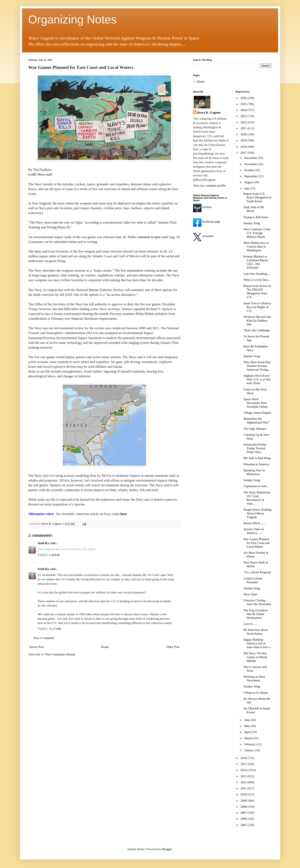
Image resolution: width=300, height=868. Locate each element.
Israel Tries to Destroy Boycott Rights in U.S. (257, 307)
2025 (244, 104)
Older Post (173, 647)
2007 (244, 813)
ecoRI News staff (40, 174)
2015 (244, 764)
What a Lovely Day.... (257, 280)
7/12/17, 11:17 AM (49, 629)
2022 (244, 122)
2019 (244, 140)
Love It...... (250, 624)
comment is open (149, 237)
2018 (244, 147)
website (202, 207)
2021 (244, 128)
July (247, 188)
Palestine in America (256, 464)
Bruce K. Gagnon (209, 113)
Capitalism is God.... (256, 486)
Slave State (251, 594)
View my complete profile (209, 186)
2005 (244, 825)
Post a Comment (44, 638)
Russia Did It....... (254, 523)
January (249, 750)
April (248, 732)
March (249, 738)
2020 (244, 134)
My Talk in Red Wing (257, 458)
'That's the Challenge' (257, 330)
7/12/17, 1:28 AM (49, 555)
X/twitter (203, 236)
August (249, 182)
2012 (244, 782)
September (251, 176)
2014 (244, 770)
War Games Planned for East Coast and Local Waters (257, 543)
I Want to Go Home (256, 693)
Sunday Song (252, 223)
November (251, 164)
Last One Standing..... (257, 274)
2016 (244, 758)
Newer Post (37, 647)
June (247, 720)
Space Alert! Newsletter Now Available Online (256, 403)
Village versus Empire (257, 413)
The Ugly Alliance (255, 429)
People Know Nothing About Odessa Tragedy (257, 513)
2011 (244, 788)
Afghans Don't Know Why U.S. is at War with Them (257, 379)
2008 (244, 807)
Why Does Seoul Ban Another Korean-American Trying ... (257, 366)
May (247, 726)
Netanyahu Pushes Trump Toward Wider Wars (255, 448)
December (251, 158)
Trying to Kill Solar (256, 217)
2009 (244, 801)
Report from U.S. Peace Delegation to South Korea (258, 197)
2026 (244, 98)
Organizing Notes (73, 20)
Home (105, 647)
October (250, 170)
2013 (244, 776)
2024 (244, 110)
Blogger (167, 849)
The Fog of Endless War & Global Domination (256, 614)
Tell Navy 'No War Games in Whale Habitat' (256, 657)
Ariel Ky (43, 543)
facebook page (207, 222)
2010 (244, 794)
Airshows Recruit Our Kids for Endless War (257, 321)
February (250, 744)
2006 (244, 819)
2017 (244, 153)
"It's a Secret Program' (257, 572)
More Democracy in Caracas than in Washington (256, 246)
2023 (244, 116)
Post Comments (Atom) (60, 654)
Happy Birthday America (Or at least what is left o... (258, 643)
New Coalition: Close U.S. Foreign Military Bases (257, 233)
